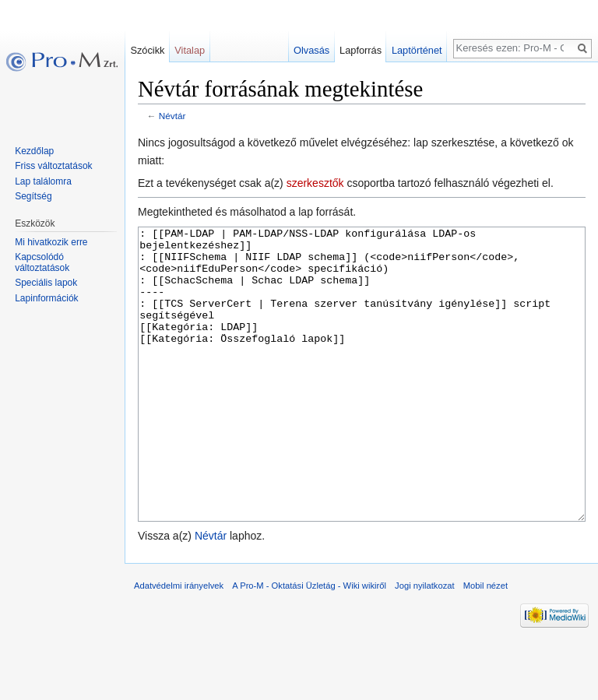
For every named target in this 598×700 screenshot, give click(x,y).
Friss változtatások (53, 166)
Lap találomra (43, 181)
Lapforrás (361, 50)
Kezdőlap (34, 151)
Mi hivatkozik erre (51, 242)
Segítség (33, 196)
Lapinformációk (46, 298)
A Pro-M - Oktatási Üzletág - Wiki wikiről (309, 644)
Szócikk (147, 50)
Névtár (172, 116)
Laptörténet (417, 50)
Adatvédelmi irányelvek (179, 644)
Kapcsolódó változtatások (42, 262)
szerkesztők (315, 183)
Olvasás (311, 50)
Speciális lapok (46, 283)
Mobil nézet (485, 644)
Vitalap (190, 50)
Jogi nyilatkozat (425, 644)
